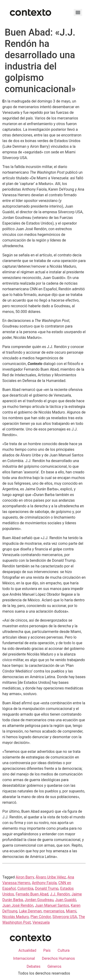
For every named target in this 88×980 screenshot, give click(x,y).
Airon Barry (25, 877)
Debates (33, 966)
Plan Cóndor (41, 917)
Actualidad (27, 950)
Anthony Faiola (44, 883)
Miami (71, 911)
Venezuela (41, 922)
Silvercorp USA (65, 917)
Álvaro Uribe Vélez (51, 877)
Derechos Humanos (58, 958)
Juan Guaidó (66, 900)
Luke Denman (30, 911)
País (47, 950)
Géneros (54, 966)
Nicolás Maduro (16, 917)
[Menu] (78, 12)
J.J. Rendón (60, 894)
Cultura (64, 950)
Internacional (24, 958)
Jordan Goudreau (39, 900)
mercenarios (54, 911)
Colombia (25, 888)
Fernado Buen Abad (32, 894)
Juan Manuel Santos (52, 905)
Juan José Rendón (18, 905)
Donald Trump (47, 888)
